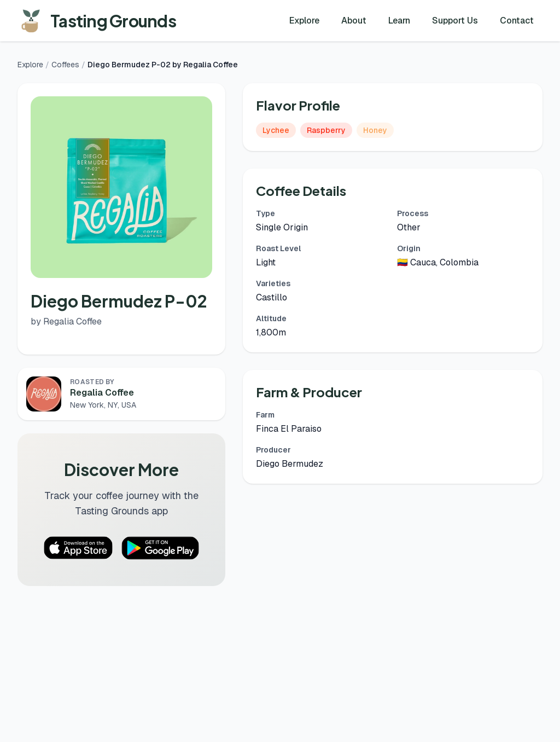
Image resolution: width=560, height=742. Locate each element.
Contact (517, 21)
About (354, 21)
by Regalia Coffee (66, 321)
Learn (399, 21)
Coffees (65, 65)
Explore (304, 21)
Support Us (455, 21)
